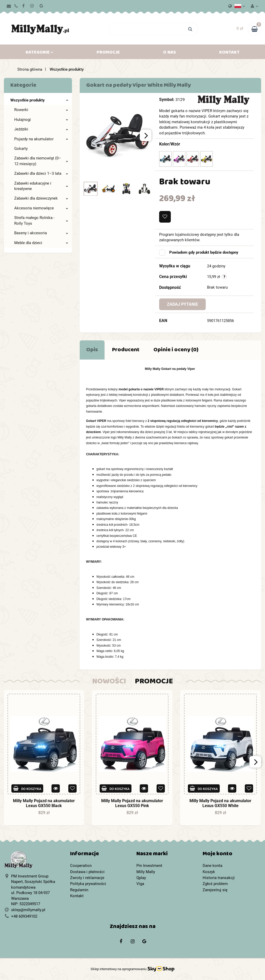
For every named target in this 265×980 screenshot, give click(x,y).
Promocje (108, 53)
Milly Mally (146, 872)
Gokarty (21, 149)
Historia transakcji (219, 878)
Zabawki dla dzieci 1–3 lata (41, 173)
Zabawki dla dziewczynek (41, 198)
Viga (140, 884)
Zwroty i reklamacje (87, 878)
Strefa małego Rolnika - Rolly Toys (41, 220)
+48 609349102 (24, 916)
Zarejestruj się (215, 890)
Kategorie (39, 53)
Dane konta (212, 866)
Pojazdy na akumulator (41, 139)
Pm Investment (149, 866)
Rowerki (41, 110)
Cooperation (81, 866)
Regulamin (79, 890)
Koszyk (209, 872)
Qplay (141, 878)
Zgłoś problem (215, 884)
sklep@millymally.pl (28, 910)
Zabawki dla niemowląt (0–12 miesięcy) (41, 161)
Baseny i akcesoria (41, 233)
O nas (170, 53)
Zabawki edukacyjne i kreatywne (41, 186)
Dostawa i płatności (87, 872)
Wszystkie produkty (39, 100)
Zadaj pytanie (182, 304)
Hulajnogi (41, 120)
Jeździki (41, 129)
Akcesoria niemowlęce (41, 208)
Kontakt (229, 53)
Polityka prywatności (88, 884)
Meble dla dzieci (41, 243)
